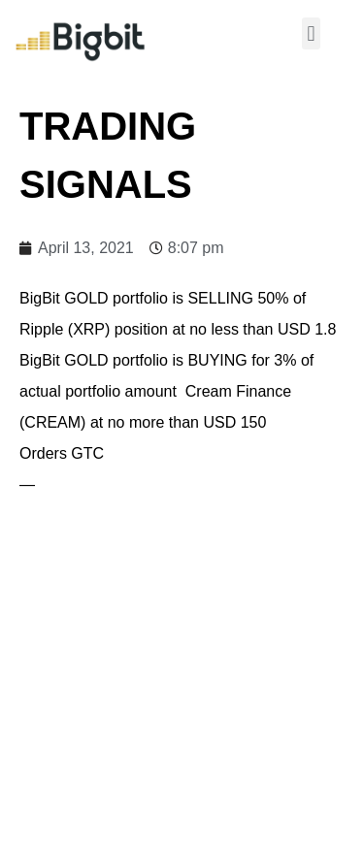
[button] (311, 33)
